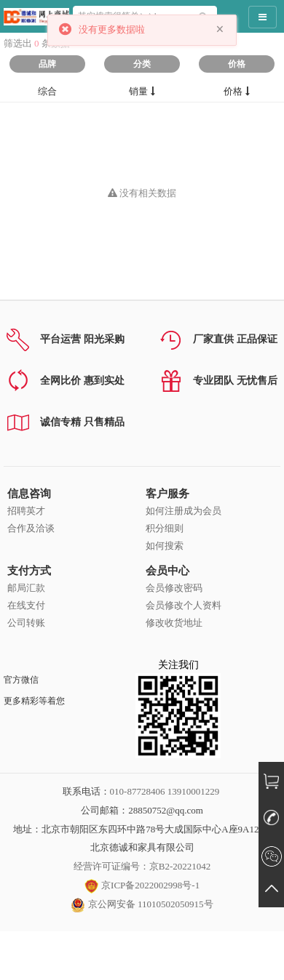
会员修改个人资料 (184, 605)
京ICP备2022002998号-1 (142, 885)
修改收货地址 (174, 623)
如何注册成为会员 (184, 511)
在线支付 (26, 605)
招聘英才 (26, 511)
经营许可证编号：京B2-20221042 (142, 866)
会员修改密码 (174, 588)
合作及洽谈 (31, 528)
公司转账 (26, 623)
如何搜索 (165, 546)
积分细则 (165, 528)
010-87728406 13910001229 (165, 791)
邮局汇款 (26, 588)
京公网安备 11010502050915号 (142, 904)
